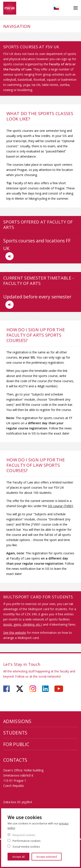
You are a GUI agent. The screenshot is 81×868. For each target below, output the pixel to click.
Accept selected (47, 857)
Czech (56, 8)
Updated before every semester (37, 301)
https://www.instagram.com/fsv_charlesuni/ (33, 689)
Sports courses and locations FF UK (37, 249)
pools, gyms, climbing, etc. (23, 624)
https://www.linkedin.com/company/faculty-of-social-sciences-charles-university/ (45, 689)
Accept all (18, 857)
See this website (15, 633)
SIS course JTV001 (61, 506)
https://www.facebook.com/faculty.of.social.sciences (6, 689)
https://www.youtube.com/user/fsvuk (59, 689)
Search (67, 8)
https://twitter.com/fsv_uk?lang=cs (20, 689)
